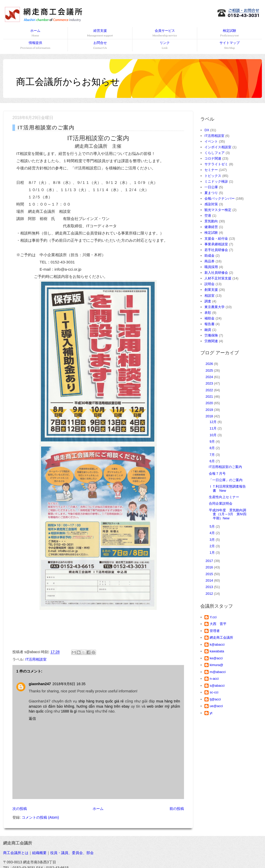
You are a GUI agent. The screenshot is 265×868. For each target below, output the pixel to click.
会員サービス (165, 33)
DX (207, 130)
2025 (210, 370)
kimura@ (216, 665)
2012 (210, 594)
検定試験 (230, 33)
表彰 (208, 313)
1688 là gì (69, 711)
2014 (210, 580)
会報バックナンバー (220, 198)
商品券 (209, 261)
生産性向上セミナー (224, 497)
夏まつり (211, 193)
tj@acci (215, 699)
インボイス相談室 (218, 147)
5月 (213, 526)
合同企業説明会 (221, 503)
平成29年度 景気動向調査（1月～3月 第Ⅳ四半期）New (228, 514)
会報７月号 (217, 474)
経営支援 (100, 33)
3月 (213, 540)
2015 (210, 574)
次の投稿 (20, 809)
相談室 (209, 296)
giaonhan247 (40, 684)
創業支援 (211, 290)
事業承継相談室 (216, 244)
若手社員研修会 (216, 250)
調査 (208, 301)
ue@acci (216, 706)
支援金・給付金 (216, 238)
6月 (213, 461)
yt (211, 713)
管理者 (215, 631)
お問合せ (100, 45)
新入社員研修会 (216, 273)
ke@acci (216, 658)
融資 (208, 330)
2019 (210, 410)
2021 (210, 397)
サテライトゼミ (216, 164)
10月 (214, 435)
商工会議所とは (16, 853)
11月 (214, 428)
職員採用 (211, 267)
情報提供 (35, 45)
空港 (208, 216)
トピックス (213, 176)
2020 (210, 403)
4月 (213, 533)
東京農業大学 (215, 307)
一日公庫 (211, 187)
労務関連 (211, 341)
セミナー (211, 170)
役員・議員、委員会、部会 (72, 853)
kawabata (217, 651)
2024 (210, 377)
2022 (210, 390)
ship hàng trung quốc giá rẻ (101, 701)
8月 (213, 448)
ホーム (35, 33)
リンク (165, 45)
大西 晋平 (218, 624)
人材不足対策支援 (218, 278)
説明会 (209, 284)
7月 (213, 455)
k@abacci (217, 644)
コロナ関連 (213, 158)
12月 (214, 422)
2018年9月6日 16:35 (69, 684)
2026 (210, 364)
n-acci (214, 679)
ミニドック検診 (216, 181)
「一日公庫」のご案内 (226, 480)
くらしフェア (215, 153)
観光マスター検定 (218, 210)
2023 (210, 383)
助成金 (209, 256)
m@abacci (218, 672)
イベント (211, 141)
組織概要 (39, 853)
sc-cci (214, 692)
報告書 (209, 324)
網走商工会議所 (221, 638)
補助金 (209, 318)
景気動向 (211, 221)
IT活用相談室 (36, 659)
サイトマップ (230, 45)
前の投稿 (177, 809)
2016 (210, 567)
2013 (210, 587)
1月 (213, 553)
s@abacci (217, 686)
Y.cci (213, 617)
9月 (213, 441)
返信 (32, 718)
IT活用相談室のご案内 (226, 467)
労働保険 (211, 335)
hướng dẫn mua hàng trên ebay (103, 706)
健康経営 (211, 227)
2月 (213, 546)
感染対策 (211, 204)
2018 (210, 416)
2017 (210, 561)
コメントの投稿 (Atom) (40, 817)
